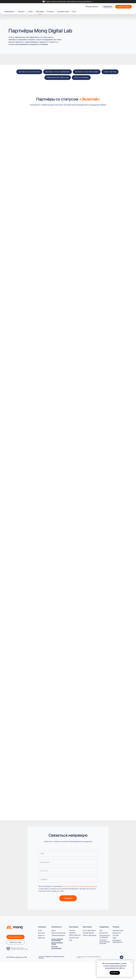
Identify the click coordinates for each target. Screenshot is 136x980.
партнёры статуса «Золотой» (29, 72)
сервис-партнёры (110, 72)
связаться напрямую (81, 77)
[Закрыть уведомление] (131, 962)
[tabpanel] (68, 2)
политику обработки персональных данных (80, 886)
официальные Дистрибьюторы (58, 77)
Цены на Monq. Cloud (57, 943)
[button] (108, 7)
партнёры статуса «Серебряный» (58, 72)
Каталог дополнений (56, 948)
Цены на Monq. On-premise (57, 940)
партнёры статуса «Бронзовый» (87, 72)
